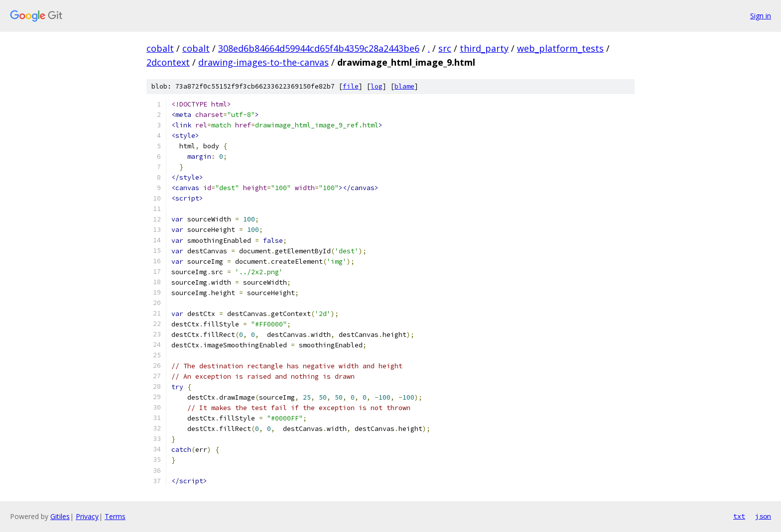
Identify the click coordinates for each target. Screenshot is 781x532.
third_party (484, 48)
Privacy (87, 516)
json (763, 516)
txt (739, 516)
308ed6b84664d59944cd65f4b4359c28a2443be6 (319, 48)
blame (404, 86)
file (351, 86)
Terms (115, 516)
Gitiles (60, 516)
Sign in (761, 16)
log (377, 86)
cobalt (160, 48)
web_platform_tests (560, 48)
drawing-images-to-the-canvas (263, 62)
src (445, 48)
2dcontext (168, 62)
